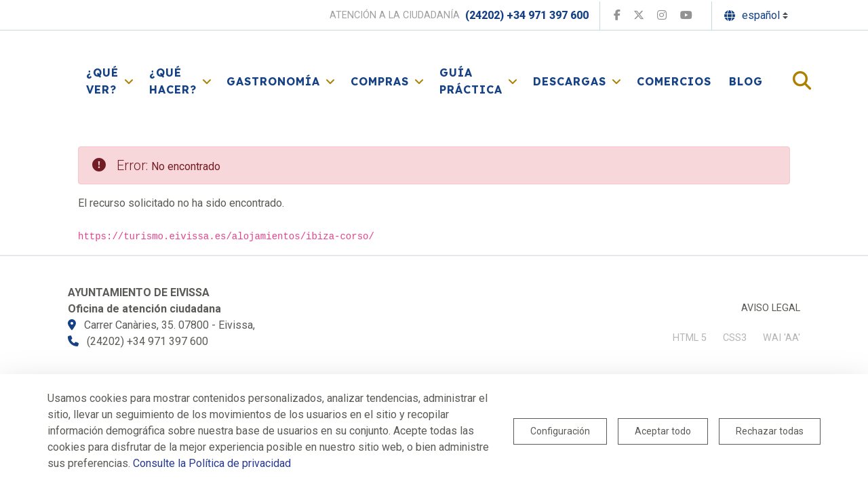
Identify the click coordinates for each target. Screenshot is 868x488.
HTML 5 (690, 338)
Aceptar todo (663, 431)
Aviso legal (771, 308)
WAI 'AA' (782, 338)
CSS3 (735, 338)
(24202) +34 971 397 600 (527, 15)
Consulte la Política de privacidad (212, 463)
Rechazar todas (770, 431)
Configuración (560, 431)
